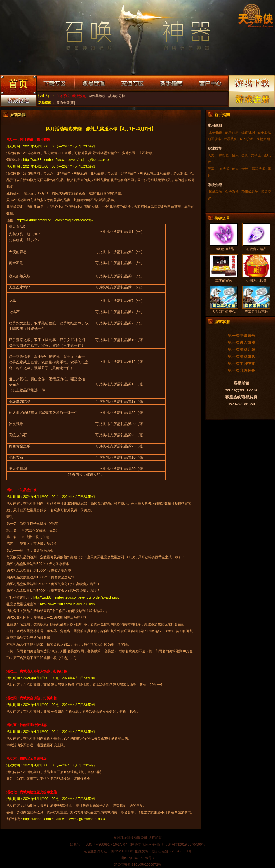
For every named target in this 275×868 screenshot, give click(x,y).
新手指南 (171, 83)
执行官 (224, 155)
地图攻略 (214, 139)
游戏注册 (252, 99)
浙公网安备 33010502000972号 (138, 865)
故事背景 (232, 132)
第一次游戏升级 (241, 349)
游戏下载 (252, 83)
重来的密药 (224, 280)
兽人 (235, 169)
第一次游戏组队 (241, 356)
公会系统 (232, 192)
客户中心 (210, 83)
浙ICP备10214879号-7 (138, 858)
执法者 (224, 169)
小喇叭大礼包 (256, 280)
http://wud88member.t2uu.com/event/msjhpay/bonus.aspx (66, 160)
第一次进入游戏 (241, 342)
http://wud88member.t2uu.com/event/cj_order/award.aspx (76, 597)
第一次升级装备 (241, 370)
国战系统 (216, 192)
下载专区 (56, 83)
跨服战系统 (250, 192)
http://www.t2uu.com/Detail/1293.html (68, 604)
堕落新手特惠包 (256, 312)
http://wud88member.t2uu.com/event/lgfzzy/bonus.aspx (64, 819)
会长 (245, 155)
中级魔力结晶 (224, 249)
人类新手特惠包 (224, 312)
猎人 (235, 155)
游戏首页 (18, 86)
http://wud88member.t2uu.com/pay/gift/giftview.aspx (55, 220)
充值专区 (133, 83)
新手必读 (264, 132)
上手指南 (216, 132)
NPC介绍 (247, 139)
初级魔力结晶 (256, 249)
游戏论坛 (18, 102)
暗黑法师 (258, 169)
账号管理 (94, 83)
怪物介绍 (263, 139)
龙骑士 (256, 155)
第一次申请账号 (241, 336)
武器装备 (231, 139)
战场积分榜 (117, 96)
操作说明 (248, 132)
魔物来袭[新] (66, 103)
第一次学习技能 (241, 363)
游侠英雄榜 (97, 96)
